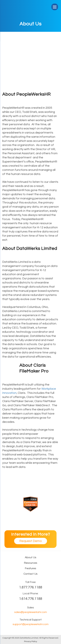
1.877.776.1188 (31, 587)
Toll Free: (31, 582)
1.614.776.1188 (31, 599)
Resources (31, 563)
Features (30, 568)
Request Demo (31, 541)
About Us (31, 557)
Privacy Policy (31, 641)
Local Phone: (30, 594)
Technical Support (31, 620)
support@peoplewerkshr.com (31, 624)
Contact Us (30, 574)
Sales (31, 608)
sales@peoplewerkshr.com (31, 612)
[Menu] (55, 7)
